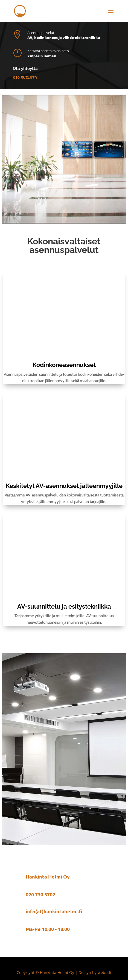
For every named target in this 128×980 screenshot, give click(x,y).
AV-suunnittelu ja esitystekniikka (64, 606)
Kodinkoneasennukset (64, 365)
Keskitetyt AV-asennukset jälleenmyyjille (64, 486)
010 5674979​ (25, 77)
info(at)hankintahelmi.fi (54, 911)
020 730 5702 (40, 894)
